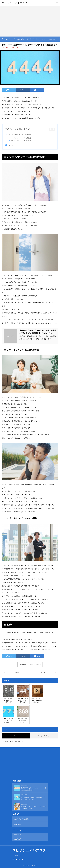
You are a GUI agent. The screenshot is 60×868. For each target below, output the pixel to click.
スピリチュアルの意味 (21, 819)
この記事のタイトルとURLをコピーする (30, 665)
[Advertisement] (30, 21)
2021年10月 (18, 839)
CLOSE (52, 129)
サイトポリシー (17, 855)
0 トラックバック (44, 736)
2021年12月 (18, 835)
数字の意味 (18, 824)
